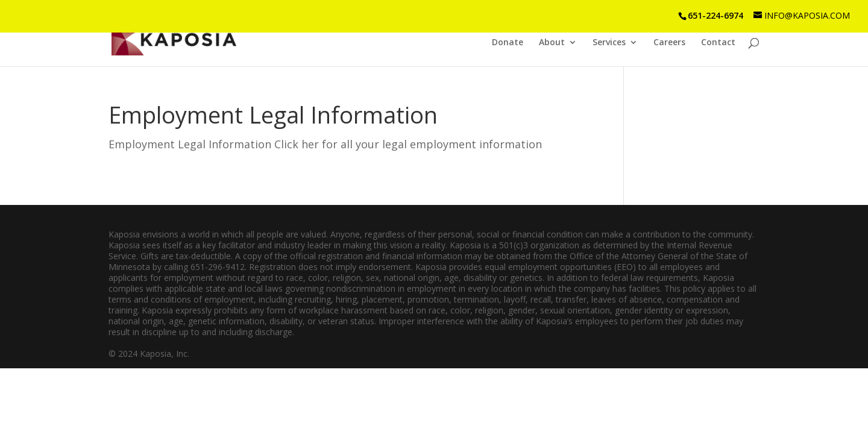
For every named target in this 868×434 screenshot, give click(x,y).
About (552, 43)
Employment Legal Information (273, 115)
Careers (669, 43)
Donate (508, 43)
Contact (718, 43)
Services (609, 43)
